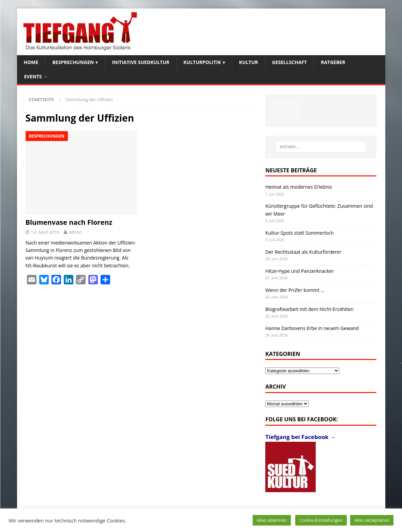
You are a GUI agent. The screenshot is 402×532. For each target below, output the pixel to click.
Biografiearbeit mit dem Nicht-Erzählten (309, 309)
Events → (36, 76)
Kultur (249, 62)
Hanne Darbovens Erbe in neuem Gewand (312, 328)
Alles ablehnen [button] (272, 520)
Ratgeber (333, 62)
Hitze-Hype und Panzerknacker (300, 271)
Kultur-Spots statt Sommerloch (299, 233)
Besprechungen (73, 62)
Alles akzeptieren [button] (372, 520)
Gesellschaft (289, 62)
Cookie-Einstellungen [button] (321, 520)
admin (75, 232)
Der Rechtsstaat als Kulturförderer (303, 252)
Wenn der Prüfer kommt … (295, 290)
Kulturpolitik (202, 62)
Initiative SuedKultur (141, 62)
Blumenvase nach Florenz (69, 222)
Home (31, 62)
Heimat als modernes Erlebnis (299, 187)
